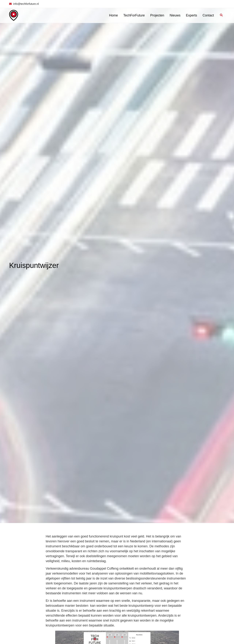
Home (114, 15)
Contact (208, 15)
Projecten (157, 15)
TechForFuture (134, 15)
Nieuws (175, 15)
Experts (191, 15)
